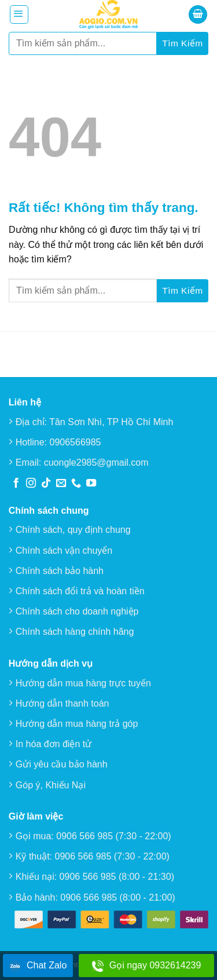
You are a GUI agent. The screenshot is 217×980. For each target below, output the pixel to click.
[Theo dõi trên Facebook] (16, 484)
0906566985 (76, 442)
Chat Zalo (38, 966)
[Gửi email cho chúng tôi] (61, 484)
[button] (19, 14)
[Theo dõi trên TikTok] (46, 484)
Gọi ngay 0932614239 (147, 966)
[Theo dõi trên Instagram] (31, 484)
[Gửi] (183, 43)
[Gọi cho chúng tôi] (76, 484)
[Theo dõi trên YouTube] (91, 484)
